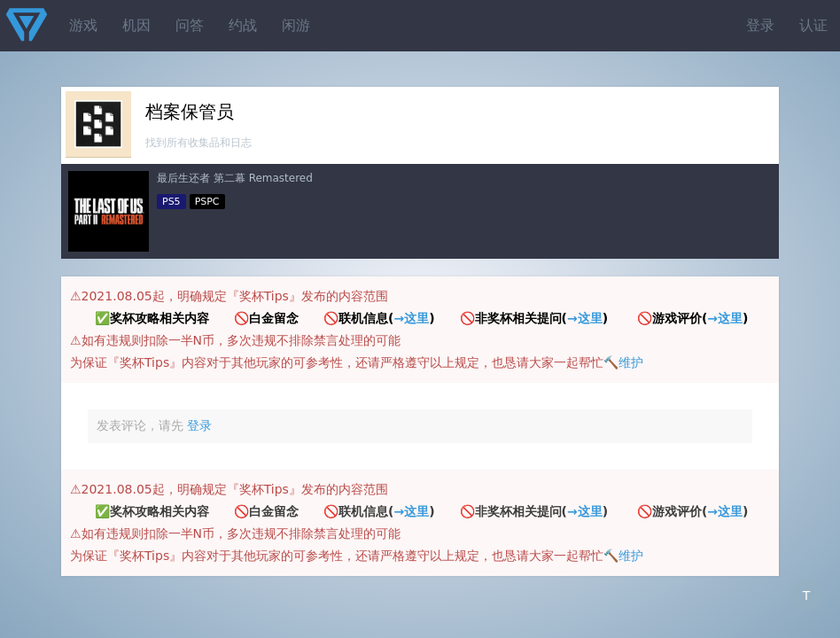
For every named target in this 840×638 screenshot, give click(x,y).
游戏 (83, 25)
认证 (813, 25)
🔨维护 (623, 362)
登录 (760, 25)
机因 (136, 25)
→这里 (411, 318)
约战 (243, 25)
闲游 (296, 25)
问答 (190, 25)
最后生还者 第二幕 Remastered (235, 178)
